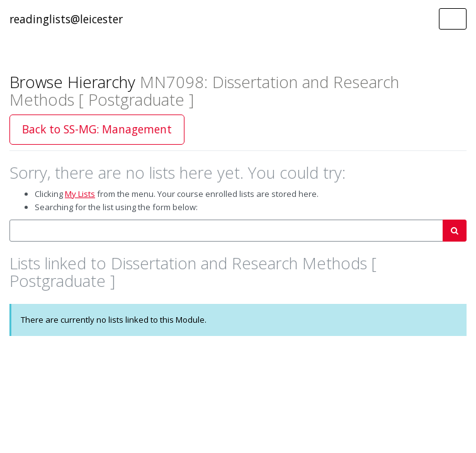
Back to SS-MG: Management (97, 129)
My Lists (80, 194)
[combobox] (226, 231)
